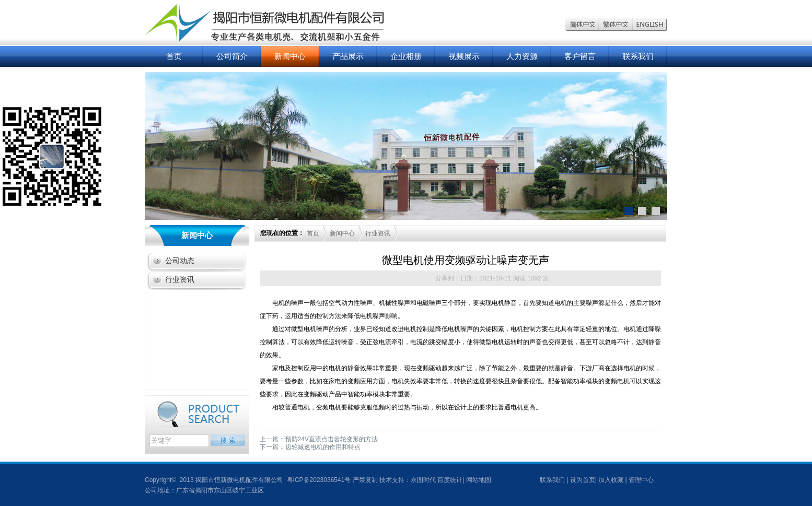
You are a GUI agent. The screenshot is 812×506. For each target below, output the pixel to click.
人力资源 (522, 56)
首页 (174, 56)
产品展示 (348, 56)
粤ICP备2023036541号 (318, 480)
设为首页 (583, 480)
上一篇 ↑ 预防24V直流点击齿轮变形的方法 (319, 439)
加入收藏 (611, 480)
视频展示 (464, 56)
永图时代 (423, 480)
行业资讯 (180, 279)
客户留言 (580, 56)
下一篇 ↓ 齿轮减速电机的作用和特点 (310, 447)
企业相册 (406, 56)
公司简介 (232, 56)
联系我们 (638, 56)
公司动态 (180, 261)
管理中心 (641, 480)
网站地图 (479, 480)
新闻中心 (290, 56)
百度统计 (450, 480)
